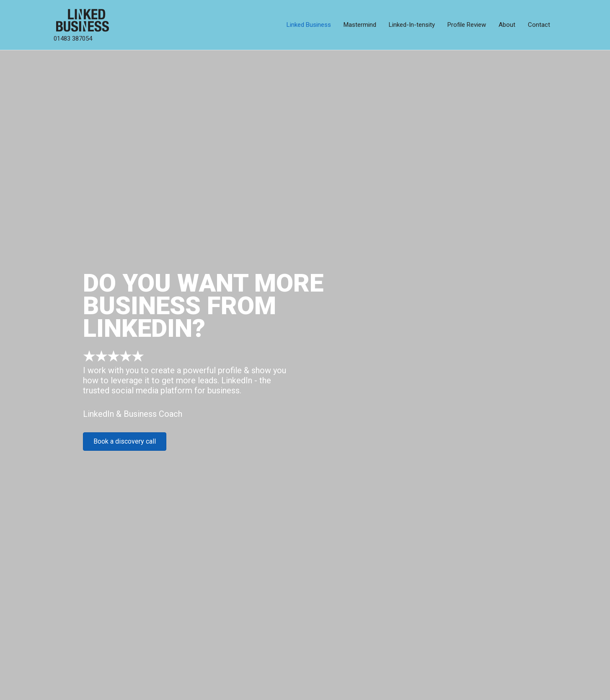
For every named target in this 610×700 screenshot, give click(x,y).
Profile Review (467, 25)
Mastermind (360, 25)
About (507, 25)
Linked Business (309, 25)
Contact (539, 25)
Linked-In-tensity (412, 25)
